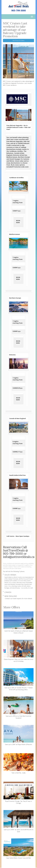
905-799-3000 (19, 11)
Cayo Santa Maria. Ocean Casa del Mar (18, 849)
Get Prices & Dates (18, 40)
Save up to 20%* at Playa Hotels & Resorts (18, 735)
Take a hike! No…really (18, 764)
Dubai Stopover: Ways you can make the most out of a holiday (18, 651)
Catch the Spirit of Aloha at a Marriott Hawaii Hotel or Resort (18, 623)
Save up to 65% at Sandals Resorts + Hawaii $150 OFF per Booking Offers (18, 679)
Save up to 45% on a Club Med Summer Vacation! (18, 708)
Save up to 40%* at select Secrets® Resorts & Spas (18, 821)
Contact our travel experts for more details (18, 599)
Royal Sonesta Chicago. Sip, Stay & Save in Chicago (18, 793)
